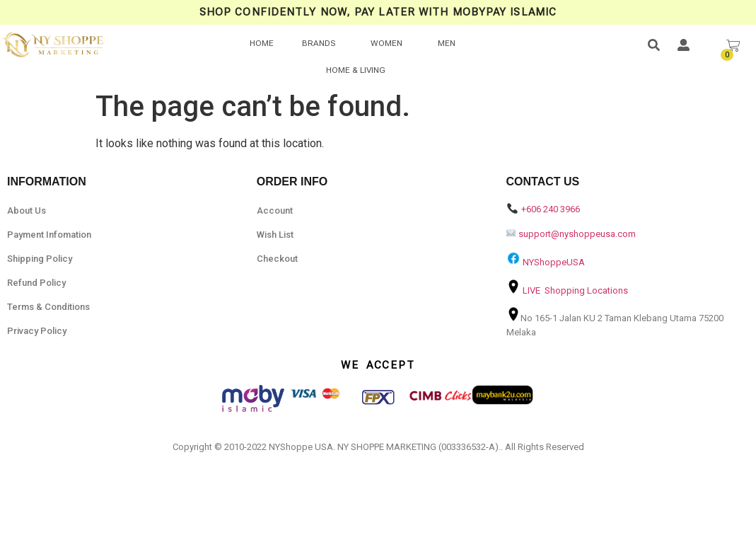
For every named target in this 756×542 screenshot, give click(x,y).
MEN (447, 43)
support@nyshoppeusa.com (577, 234)
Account (275, 211)
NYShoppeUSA (554, 262)
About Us (27, 211)
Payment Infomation (49, 235)
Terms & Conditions (48, 307)
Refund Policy (36, 283)
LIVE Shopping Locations (575, 290)
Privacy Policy (37, 331)
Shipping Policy (40, 259)
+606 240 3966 (551, 209)
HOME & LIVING (356, 70)
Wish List (275, 235)
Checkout (277, 259)
